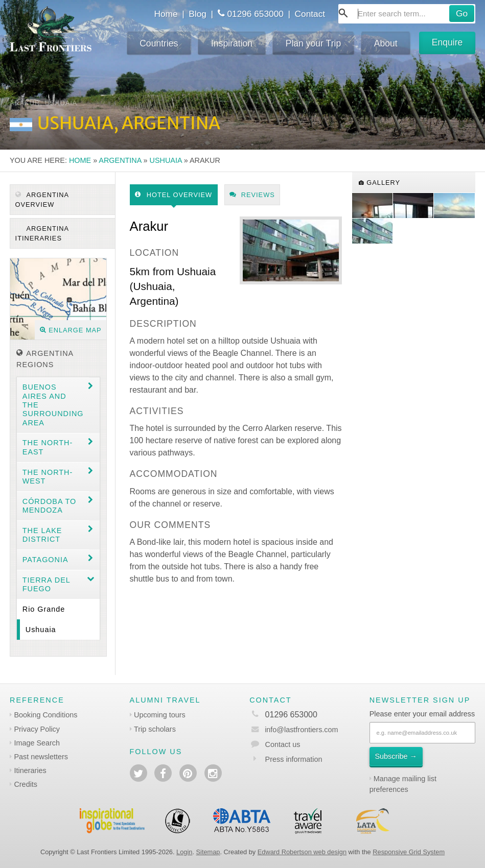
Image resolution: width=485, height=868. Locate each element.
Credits (26, 784)
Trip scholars (155, 729)
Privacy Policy (37, 729)
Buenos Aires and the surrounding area (53, 405)
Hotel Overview (174, 195)
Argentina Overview (42, 200)
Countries (159, 43)
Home (166, 14)
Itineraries (30, 770)
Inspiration (232, 43)
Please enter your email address (422, 714)
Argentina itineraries (42, 233)
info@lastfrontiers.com (294, 730)
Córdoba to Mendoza (49, 506)
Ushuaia (166, 160)
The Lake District (42, 535)
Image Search (37, 743)
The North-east (48, 447)
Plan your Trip (314, 43)
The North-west (48, 477)
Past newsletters (41, 757)
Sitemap (208, 852)
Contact (310, 14)
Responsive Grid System (409, 852)
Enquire (447, 42)
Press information (294, 759)
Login (184, 852)
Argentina (120, 160)
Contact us (283, 744)
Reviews (252, 195)
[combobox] (407, 14)
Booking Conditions (45, 715)
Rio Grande (44, 609)
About (386, 43)
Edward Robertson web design (302, 852)
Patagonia (45, 560)
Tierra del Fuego (47, 584)
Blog (198, 14)
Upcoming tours (160, 715)
